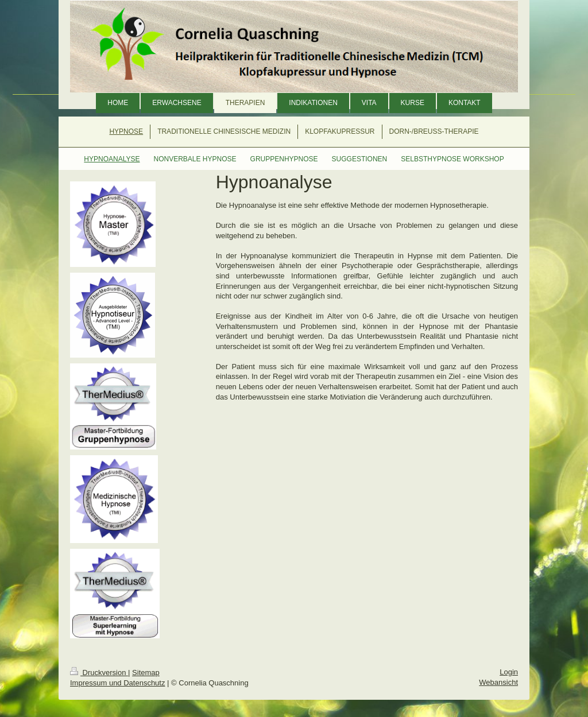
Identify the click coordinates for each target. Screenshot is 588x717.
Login (509, 672)
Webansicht (498, 682)
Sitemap (146, 673)
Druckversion (99, 673)
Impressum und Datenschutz (117, 683)
